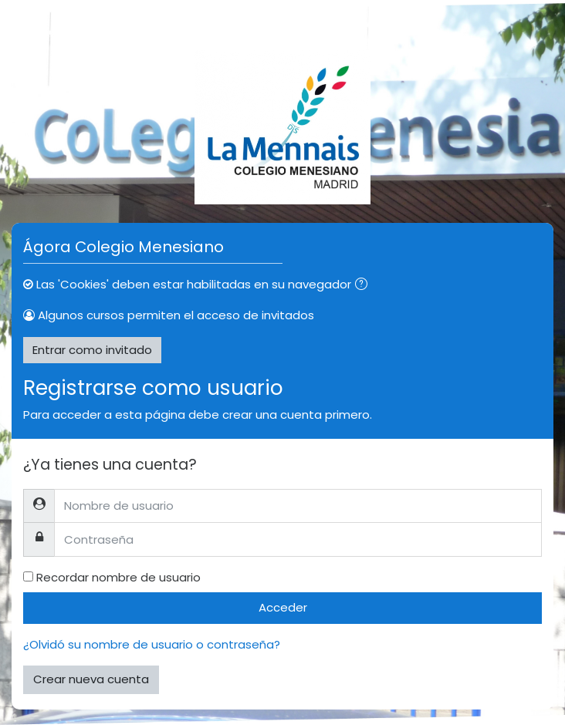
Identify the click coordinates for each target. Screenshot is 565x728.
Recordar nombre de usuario (118, 577)
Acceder (283, 607)
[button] (364, 286)
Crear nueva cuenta (91, 679)
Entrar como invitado (92, 350)
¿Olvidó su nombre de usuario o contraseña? (152, 644)
